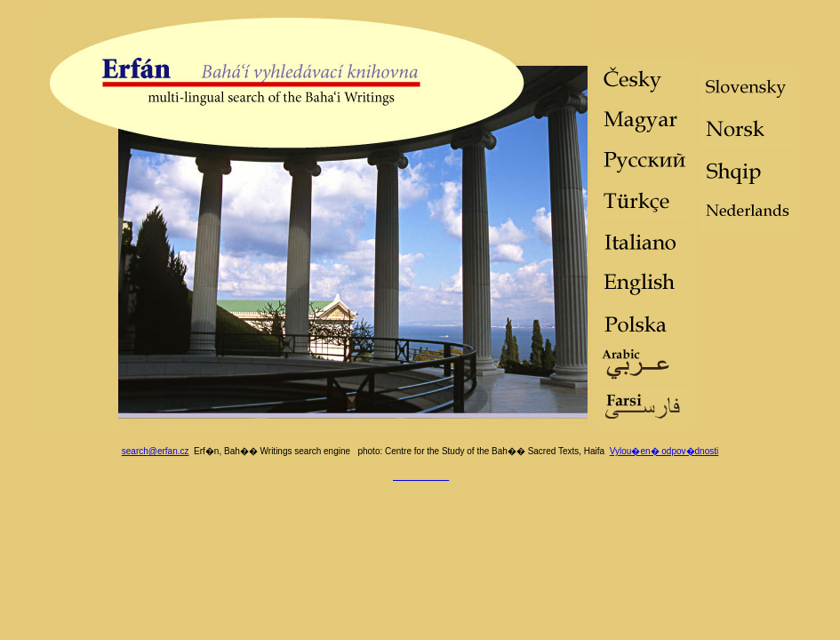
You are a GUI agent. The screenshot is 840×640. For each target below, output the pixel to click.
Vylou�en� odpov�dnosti (664, 451)
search (156, 451)
